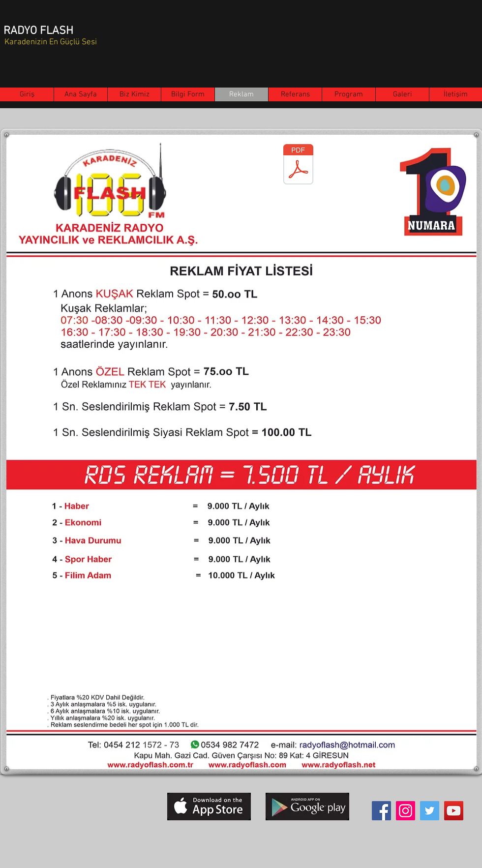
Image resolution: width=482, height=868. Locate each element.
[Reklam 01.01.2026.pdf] (298, 165)
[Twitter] (430, 811)
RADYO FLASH (38, 31)
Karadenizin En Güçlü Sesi (51, 42)
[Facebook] (381, 811)
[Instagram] (406, 811)
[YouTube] (454, 811)
